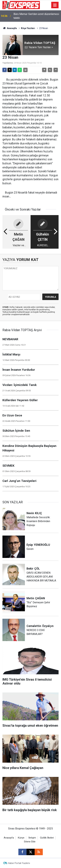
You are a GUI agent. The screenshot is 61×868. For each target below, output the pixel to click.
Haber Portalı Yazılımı (19, 863)
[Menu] (55, 5)
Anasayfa (10, 28)
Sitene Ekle (30, 842)
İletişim (32, 838)
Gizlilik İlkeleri (47, 838)
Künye (21, 838)
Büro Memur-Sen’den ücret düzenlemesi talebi (36, 16)
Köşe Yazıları (28, 28)
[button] (44, 70)
